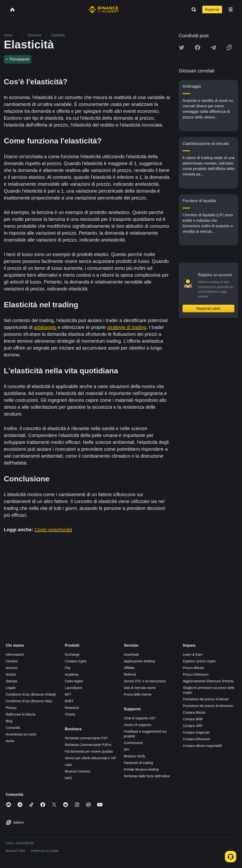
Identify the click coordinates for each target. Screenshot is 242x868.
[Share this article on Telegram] (213, 47)
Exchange (72, 655)
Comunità (13, 728)
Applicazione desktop (140, 661)
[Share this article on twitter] (182, 47)
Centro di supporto (138, 725)
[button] (231, 9)
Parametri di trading (138, 763)
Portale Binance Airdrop (141, 769)
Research (72, 708)
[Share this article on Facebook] (198, 47)
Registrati (212, 9)
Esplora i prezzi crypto (199, 661)
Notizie (11, 674)
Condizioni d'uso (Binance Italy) (29, 701)
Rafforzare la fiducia (20, 714)
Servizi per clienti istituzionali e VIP (91, 758)
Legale (11, 688)
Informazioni (15, 655)
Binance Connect (78, 771)
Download (131, 655)
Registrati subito (208, 308)
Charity (70, 714)
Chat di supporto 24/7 (140, 718)
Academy (72, 674)
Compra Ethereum (197, 739)
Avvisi (10, 741)
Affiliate (129, 668)
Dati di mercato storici (140, 688)
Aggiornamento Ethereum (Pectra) (208, 681)
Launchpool (73, 688)
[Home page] (104, 9)
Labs (68, 765)
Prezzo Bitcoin (194, 668)
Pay (68, 668)
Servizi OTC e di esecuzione (145, 681)
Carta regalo (74, 681)
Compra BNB (193, 719)
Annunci (12, 668)
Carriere (12, 661)
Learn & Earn (193, 655)
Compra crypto (76, 661)
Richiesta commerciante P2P (86, 738)
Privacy (11, 708)
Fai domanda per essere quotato (89, 751)
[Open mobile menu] (231, 9)
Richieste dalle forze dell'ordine (147, 776)
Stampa (11, 681)
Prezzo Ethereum (196, 674)
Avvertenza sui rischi (21, 734)
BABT (69, 701)
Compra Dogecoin (196, 732)
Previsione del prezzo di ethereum (208, 706)
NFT (68, 694)
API (127, 749)
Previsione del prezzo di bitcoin (206, 699)
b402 (69, 778)
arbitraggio (45, 327)
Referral (130, 674)
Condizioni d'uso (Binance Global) (31, 694)
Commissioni (133, 743)
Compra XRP (193, 726)
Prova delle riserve (138, 694)
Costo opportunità (53, 530)
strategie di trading (127, 327)
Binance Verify (135, 756)
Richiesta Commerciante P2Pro (88, 745)
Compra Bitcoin (194, 712)
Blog (9, 721)
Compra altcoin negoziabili (203, 746)
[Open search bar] (192, 9)
